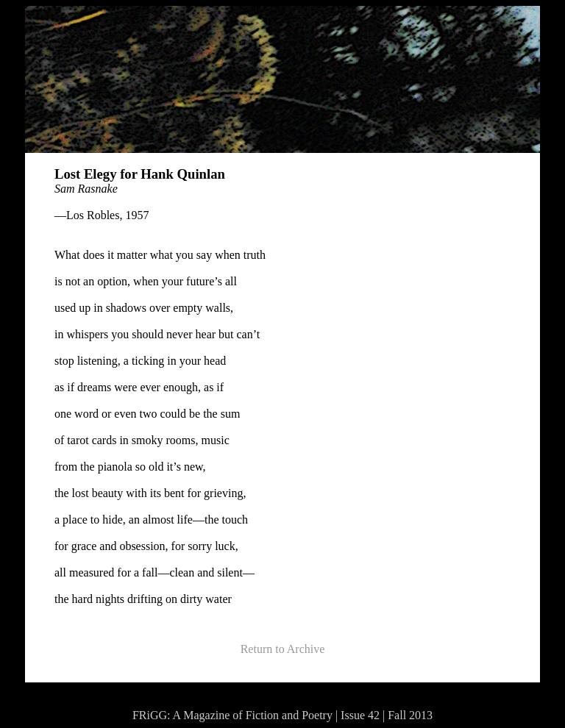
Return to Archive (283, 649)
